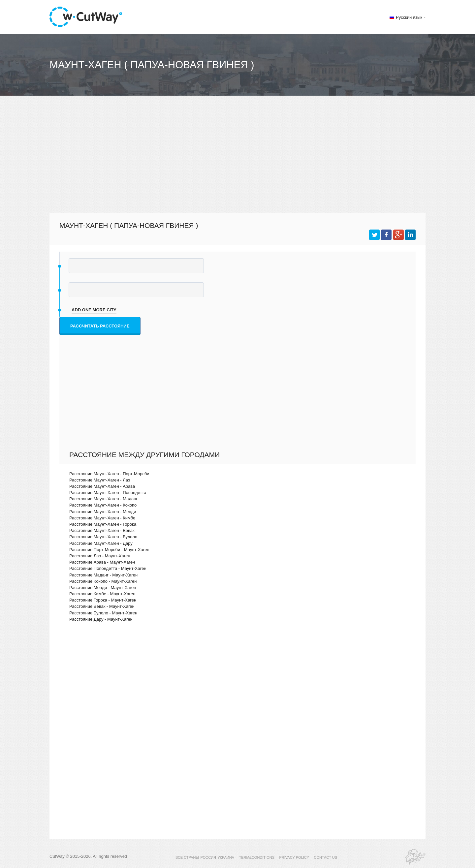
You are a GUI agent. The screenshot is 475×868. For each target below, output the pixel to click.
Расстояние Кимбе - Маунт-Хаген (102, 594)
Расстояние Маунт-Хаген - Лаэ (100, 480)
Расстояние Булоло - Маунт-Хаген (103, 613)
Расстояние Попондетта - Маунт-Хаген (108, 568)
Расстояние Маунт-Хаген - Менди (103, 512)
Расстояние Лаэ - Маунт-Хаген (100, 556)
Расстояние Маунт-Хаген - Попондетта (108, 493)
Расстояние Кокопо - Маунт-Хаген (103, 581)
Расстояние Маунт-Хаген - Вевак (102, 530)
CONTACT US (326, 857)
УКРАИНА (226, 857)
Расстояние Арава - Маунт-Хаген (102, 562)
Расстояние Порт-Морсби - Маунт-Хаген (109, 550)
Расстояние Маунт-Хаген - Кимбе (102, 518)
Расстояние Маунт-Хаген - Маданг (103, 499)
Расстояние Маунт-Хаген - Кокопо (103, 505)
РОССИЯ (208, 857)
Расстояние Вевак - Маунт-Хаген (102, 606)
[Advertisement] (237, 160)
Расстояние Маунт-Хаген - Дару (101, 543)
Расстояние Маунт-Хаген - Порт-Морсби (109, 474)
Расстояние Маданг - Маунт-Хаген (103, 575)
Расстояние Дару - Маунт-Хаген (101, 619)
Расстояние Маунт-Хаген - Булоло (103, 537)
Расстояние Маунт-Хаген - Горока (103, 524)
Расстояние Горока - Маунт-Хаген (103, 600)
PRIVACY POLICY (294, 857)
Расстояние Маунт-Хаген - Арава (102, 486)
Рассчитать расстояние (100, 326)
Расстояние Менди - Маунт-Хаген (103, 588)
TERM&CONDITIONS (257, 857)
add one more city (94, 310)
